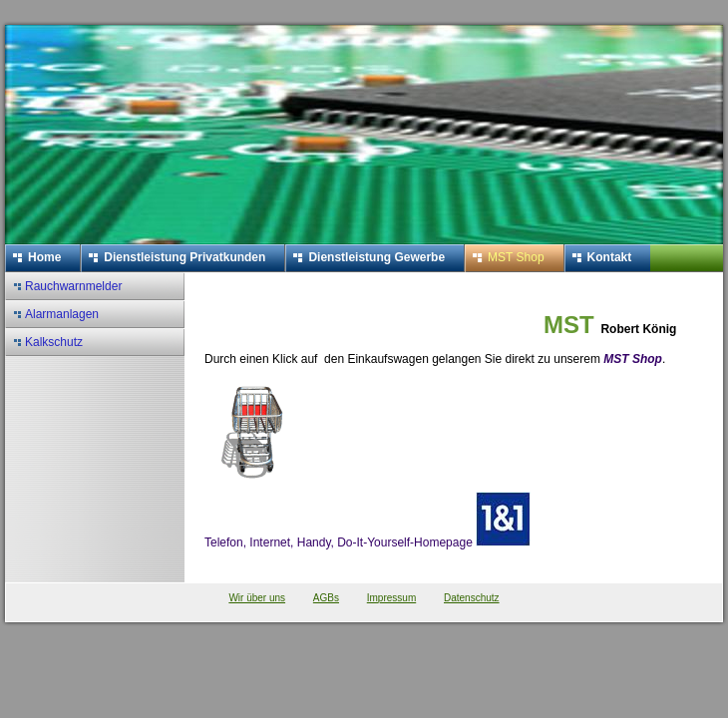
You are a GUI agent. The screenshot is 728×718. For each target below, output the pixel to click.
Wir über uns (257, 598)
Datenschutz (472, 598)
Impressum (391, 598)
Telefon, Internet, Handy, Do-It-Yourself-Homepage (367, 542)
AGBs (326, 598)
